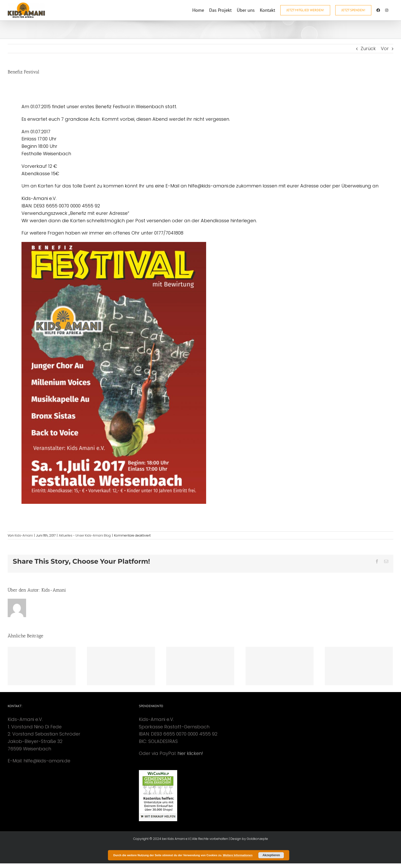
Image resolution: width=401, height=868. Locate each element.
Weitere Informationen (238, 855)
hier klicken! (190, 753)
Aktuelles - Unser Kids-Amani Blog (85, 535)
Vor (385, 48)
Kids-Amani (24, 535)
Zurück (368, 48)
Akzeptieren (271, 855)
